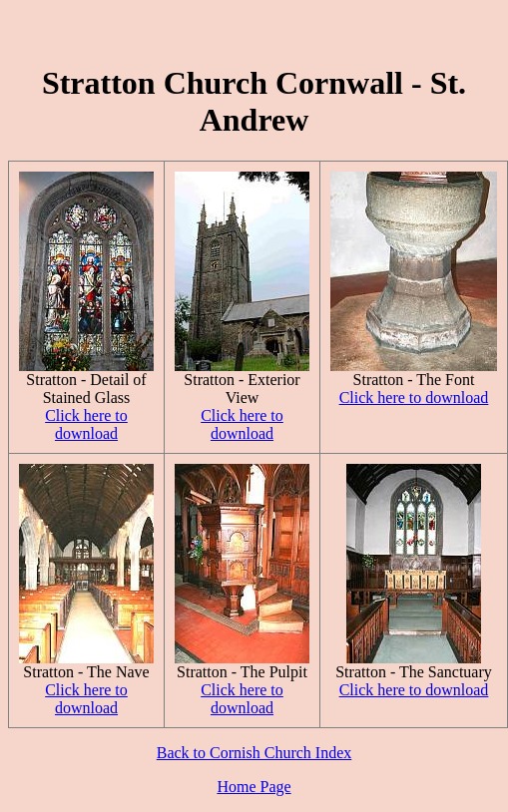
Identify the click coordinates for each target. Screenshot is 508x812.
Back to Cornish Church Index (254, 753)
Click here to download (86, 424)
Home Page (254, 787)
